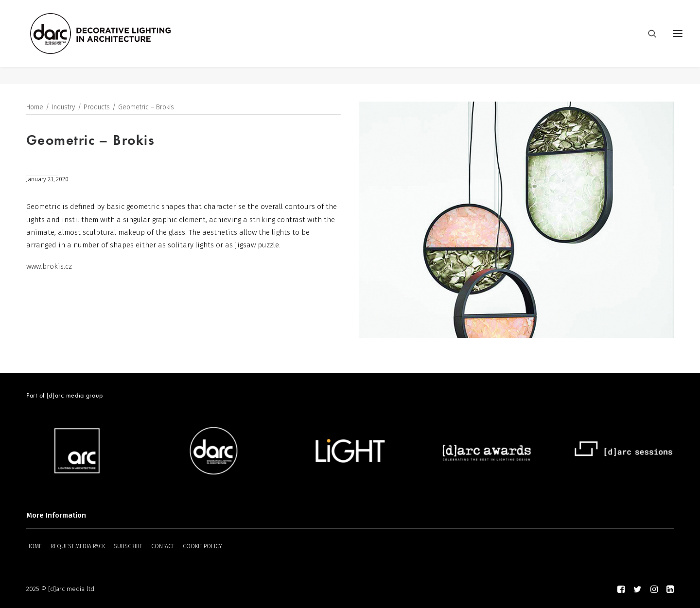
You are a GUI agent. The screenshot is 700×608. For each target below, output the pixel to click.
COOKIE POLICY (202, 546)
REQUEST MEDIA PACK (78, 546)
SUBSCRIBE (128, 546)
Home (35, 108)
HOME (34, 546)
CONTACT (163, 546)
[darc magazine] (118, 42)
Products (97, 108)
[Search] (648, 42)
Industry (63, 108)
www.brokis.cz (49, 267)
